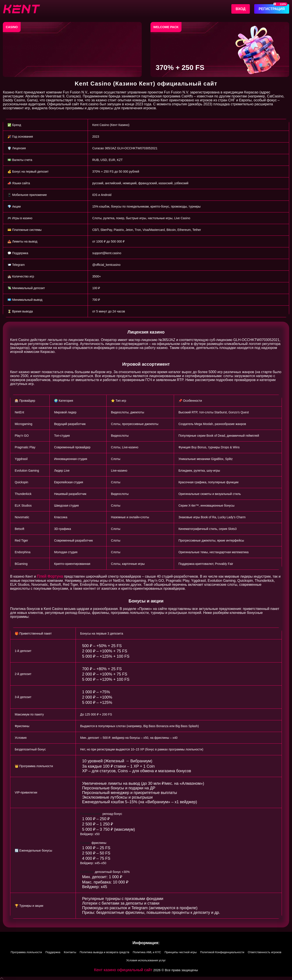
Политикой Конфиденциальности (222, 952)
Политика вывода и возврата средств (105, 952)
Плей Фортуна (50, 576)
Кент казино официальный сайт (123, 970)
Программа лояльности (26, 952)
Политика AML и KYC (147, 952)
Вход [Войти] (241, 9)
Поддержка (53, 952)
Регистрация (272, 9)
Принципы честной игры (181, 952)
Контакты (70, 952)
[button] (146, 978)
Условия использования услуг (146, 960)
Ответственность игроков (265, 952)
